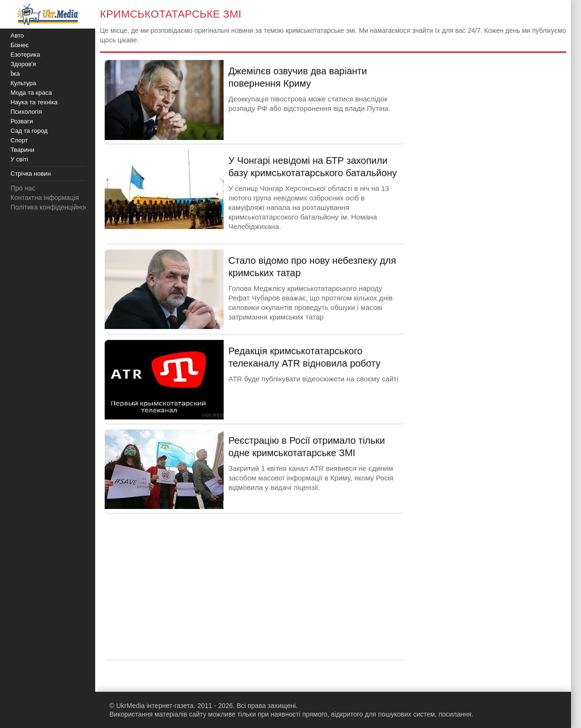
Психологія (26, 112)
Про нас (23, 188)
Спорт (19, 140)
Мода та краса (31, 93)
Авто (17, 35)
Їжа (15, 74)
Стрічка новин (31, 174)
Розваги (22, 121)
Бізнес (20, 45)
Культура (23, 83)
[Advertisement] (255, 586)
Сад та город (29, 131)
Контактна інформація (45, 198)
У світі (19, 159)
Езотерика (25, 55)
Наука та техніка (34, 102)
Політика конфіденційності (51, 207)
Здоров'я (23, 64)
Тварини (22, 150)
